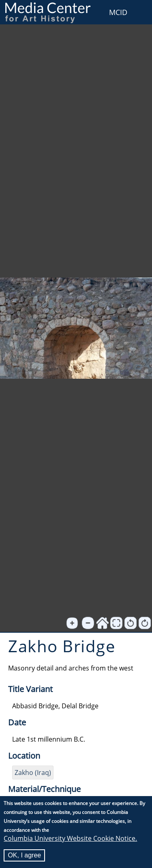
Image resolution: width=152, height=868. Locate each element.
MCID (118, 12)
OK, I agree (24, 855)
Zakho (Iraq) (33, 773)
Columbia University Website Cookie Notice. (70, 838)
